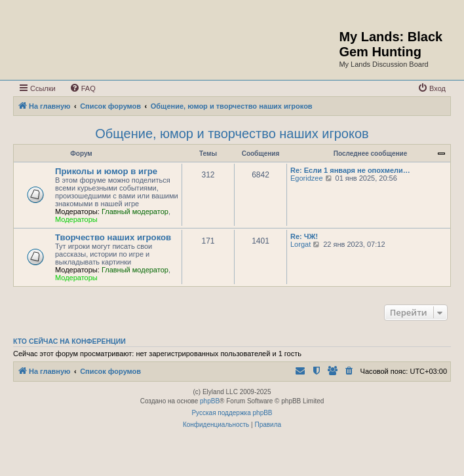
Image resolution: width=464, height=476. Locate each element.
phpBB (210, 401)
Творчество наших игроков (113, 237)
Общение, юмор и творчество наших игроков (232, 134)
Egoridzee (307, 178)
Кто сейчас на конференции (69, 341)
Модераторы (76, 219)
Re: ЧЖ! (304, 236)
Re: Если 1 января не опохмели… (350, 170)
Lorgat (300, 244)
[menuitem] (83, 88)
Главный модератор (135, 211)
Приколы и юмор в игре (106, 171)
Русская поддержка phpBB (232, 413)
